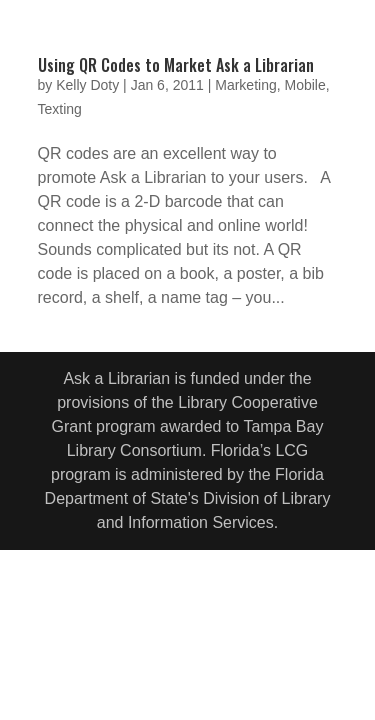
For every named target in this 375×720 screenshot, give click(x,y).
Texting (60, 109)
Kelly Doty (87, 85)
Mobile (304, 85)
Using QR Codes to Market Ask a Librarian (176, 65)
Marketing (245, 85)
